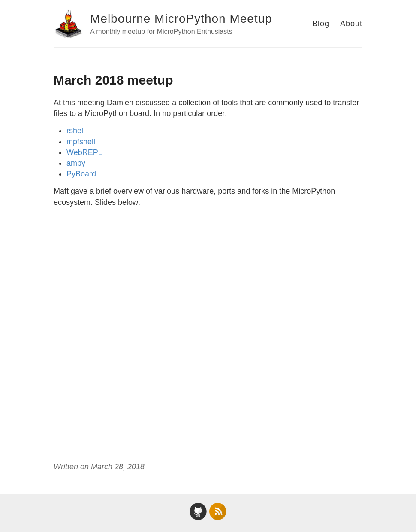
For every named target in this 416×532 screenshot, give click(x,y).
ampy (76, 163)
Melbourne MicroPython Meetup (181, 19)
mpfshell (81, 142)
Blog (321, 24)
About (351, 24)
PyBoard (81, 174)
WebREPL (84, 152)
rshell (76, 131)
